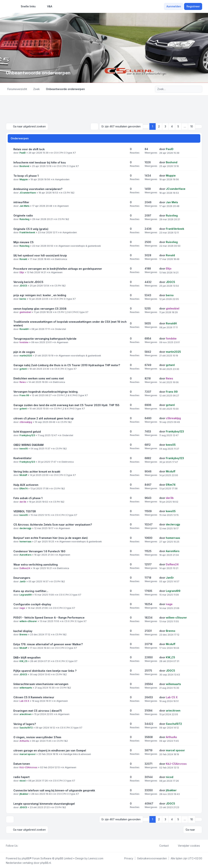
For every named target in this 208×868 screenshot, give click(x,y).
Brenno (23, 634)
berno (23, 299)
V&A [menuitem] (47, 6)
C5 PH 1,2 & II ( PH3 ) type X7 (73, 312)
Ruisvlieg (24, 219)
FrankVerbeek (27, 232)
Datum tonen (22, 763)
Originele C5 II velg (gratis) (31, 229)
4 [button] (172, 126)
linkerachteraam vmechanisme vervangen (41, 684)
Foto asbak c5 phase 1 (28, 498)
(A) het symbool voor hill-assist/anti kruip (40, 255)
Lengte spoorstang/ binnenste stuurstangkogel (44, 803)
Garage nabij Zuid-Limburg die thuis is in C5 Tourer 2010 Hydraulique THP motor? (67, 365)
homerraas (25, 541)
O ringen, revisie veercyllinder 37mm (37, 737)
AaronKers (25, 555)
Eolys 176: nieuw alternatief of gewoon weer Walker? (48, 644)
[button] (199, 126)
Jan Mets (24, 206)
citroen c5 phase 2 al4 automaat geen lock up (44, 418)
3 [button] (165, 126)
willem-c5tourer (28, 621)
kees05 (24, 448)
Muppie (24, 179)
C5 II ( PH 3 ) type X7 (65, 153)
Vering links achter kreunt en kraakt (37, 471)
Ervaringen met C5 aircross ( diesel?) (38, 710)
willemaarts (26, 687)
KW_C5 (23, 661)
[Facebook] (20, 845)
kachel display (23, 631)
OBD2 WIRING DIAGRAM (28, 444)
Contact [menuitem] (162, 845)
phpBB (26, 857)
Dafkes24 (25, 568)
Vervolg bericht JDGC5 (28, 282)
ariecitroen (25, 714)
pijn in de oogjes (24, 352)
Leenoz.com (96, 857)
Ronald (23, 259)
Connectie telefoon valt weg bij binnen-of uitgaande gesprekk (54, 790)
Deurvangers (22, 577)
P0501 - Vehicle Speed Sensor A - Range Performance (49, 617)
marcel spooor (28, 754)
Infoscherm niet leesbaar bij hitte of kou (40, 162)
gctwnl (23, 368)
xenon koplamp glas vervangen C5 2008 (40, 308)
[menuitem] (27, 6)
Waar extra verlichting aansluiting (36, 564)
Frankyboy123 (27, 435)
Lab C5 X (24, 701)
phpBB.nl (46, 862)
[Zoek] (192, 89)
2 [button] (159, 126)
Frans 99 (24, 395)
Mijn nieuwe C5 (24, 242)
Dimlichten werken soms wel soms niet (39, 378)
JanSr (23, 581)
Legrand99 (26, 594)
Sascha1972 (26, 727)
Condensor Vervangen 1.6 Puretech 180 (39, 551)
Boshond (24, 166)
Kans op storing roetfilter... (31, 591)
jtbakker (24, 794)
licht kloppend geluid (27, 431)
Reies (23, 382)
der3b (23, 501)
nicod (23, 780)
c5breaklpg (26, 422)
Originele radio (23, 215)
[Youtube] (26, 845)
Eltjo (22, 272)
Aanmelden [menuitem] (174, 6)
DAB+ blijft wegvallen (27, 657)
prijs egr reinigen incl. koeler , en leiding (40, 295)
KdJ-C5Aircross (28, 767)
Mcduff (23, 475)
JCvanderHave (28, 192)
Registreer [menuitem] (193, 6)
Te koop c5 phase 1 (26, 175)
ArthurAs (24, 741)
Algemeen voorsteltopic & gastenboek (80, 245)
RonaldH (24, 329)
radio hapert (21, 777)
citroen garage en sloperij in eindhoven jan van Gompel (50, 750)
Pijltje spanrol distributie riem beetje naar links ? (45, 670)
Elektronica (61, 259)
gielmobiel (25, 312)
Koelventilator (23, 458)
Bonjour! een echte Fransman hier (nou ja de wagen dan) (51, 537)
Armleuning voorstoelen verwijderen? (38, 189)
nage (22, 608)
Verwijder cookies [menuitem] (187, 845)
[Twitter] (23, 845)
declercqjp (25, 528)
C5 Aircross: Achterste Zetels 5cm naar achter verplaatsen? (53, 524)
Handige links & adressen (77, 754)
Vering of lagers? (25, 724)
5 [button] (178, 126)
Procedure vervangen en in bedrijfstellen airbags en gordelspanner (58, 268)
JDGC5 (23, 285)
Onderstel (60, 329)
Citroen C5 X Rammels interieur (34, 697)
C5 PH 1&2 (69, 192)
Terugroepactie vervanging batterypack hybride (45, 338)
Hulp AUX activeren (26, 484)
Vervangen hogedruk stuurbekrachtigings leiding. (46, 391)
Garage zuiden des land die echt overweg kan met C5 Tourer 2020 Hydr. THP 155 (66, 405)
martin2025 (26, 355)
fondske (24, 342)
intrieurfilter (21, 202)
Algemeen (63, 206)
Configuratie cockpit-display (32, 604)
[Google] (29, 845)
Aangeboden (62, 179)
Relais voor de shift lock (29, 149)
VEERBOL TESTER (25, 511)
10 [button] (192, 126)
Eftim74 (24, 488)
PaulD (23, 153)
